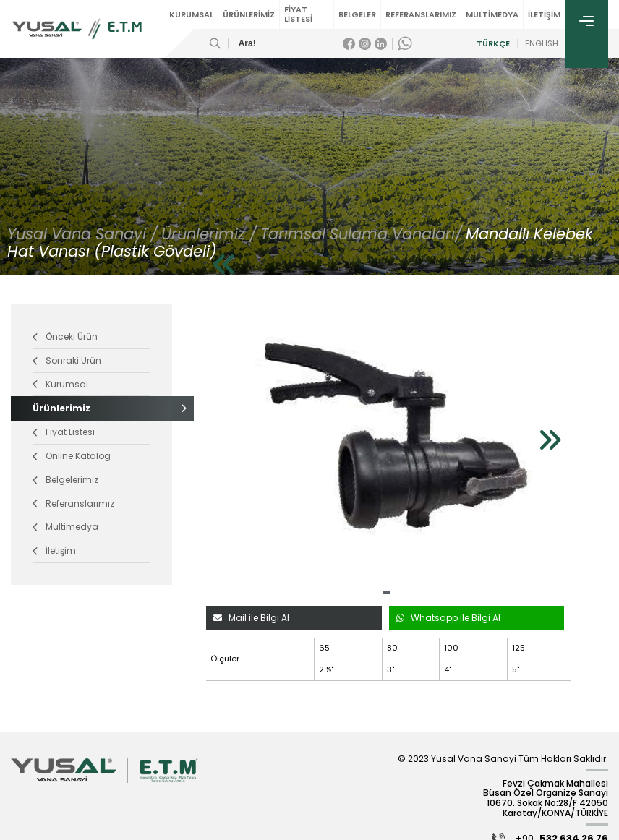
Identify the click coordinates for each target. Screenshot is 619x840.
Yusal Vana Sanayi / (82, 234)
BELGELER (357, 14)
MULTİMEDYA (492, 14)
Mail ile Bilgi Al (251, 618)
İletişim (54, 550)
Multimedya (65, 527)
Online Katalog (72, 456)
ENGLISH (541, 44)
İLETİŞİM (544, 14)
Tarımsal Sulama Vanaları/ (361, 234)
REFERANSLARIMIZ (421, 14)
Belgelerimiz (65, 480)
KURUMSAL (191, 14)
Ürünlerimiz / (209, 234)
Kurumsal (60, 384)
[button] (387, 592)
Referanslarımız (73, 503)
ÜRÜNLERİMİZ (249, 14)
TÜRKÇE (492, 44)
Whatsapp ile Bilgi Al (448, 618)
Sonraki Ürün (67, 360)
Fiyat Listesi (64, 432)
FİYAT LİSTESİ (298, 14)
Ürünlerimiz (91, 408)
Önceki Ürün (65, 337)
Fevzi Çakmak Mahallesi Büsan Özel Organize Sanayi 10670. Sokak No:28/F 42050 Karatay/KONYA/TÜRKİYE (546, 798)
